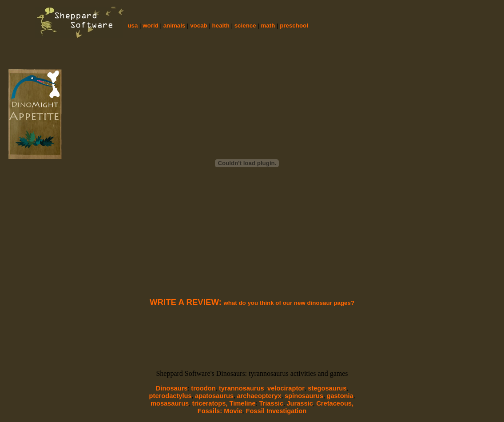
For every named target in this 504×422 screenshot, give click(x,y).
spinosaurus (304, 396)
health (221, 26)
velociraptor (286, 388)
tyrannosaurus (242, 388)
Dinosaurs (172, 388)
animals (175, 26)
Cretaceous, (335, 403)
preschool (294, 26)
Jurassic (300, 403)
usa (133, 26)
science (245, 26)
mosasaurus (170, 403)
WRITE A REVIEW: (186, 302)
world (151, 26)
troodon (203, 388)
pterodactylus (171, 396)
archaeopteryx (259, 396)
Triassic (271, 403)
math (268, 26)
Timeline (242, 403)
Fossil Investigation (275, 411)
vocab (199, 26)
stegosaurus (327, 388)
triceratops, (211, 403)
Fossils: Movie (220, 411)
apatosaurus (214, 396)
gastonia (340, 396)
